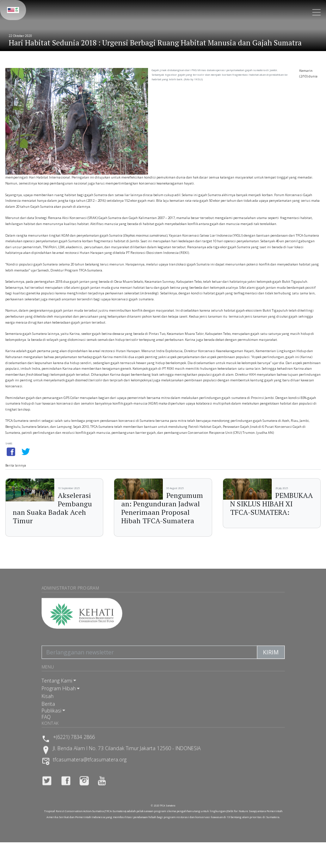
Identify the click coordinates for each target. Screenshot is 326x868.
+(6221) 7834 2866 (74, 746)
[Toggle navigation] (316, 12)
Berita (48, 713)
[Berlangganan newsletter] (149, 661)
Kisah (48, 705)
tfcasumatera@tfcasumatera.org (90, 769)
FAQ (46, 726)
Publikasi (51, 719)
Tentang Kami (57, 689)
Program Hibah (59, 697)
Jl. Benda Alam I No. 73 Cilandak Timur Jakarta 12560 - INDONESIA (127, 757)
